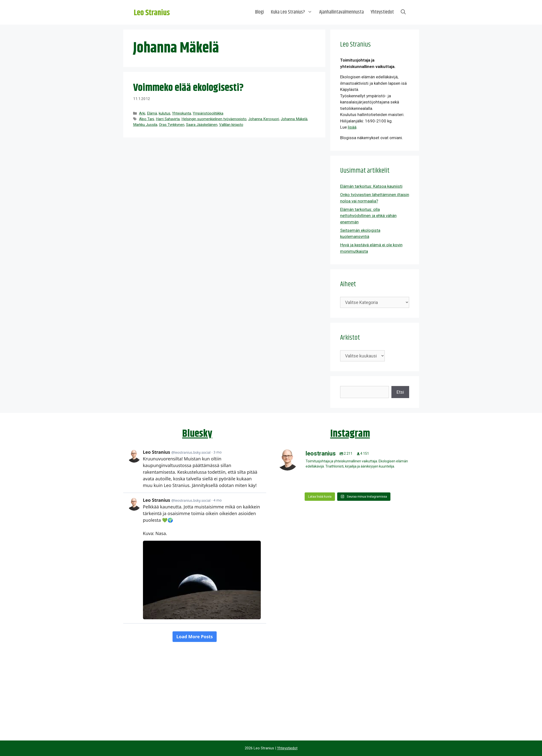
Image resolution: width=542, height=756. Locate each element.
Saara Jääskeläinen (202, 125)
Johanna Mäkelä (294, 119)
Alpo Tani (147, 119)
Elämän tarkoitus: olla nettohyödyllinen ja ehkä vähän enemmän (368, 216)
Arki (142, 113)
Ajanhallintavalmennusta (341, 12)
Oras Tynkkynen (172, 125)
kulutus (165, 113)
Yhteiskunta (182, 113)
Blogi (260, 12)
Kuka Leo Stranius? (293, 12)
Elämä (152, 113)
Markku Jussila (145, 125)
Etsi (400, 392)
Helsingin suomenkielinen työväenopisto (214, 119)
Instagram (350, 434)
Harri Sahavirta (168, 119)
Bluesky (197, 434)
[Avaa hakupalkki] (403, 12)
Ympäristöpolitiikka (208, 113)
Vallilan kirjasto (231, 125)
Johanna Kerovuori (264, 119)
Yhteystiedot (382, 12)
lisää (352, 127)
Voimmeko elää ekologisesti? (188, 88)
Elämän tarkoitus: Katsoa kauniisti (371, 186)
